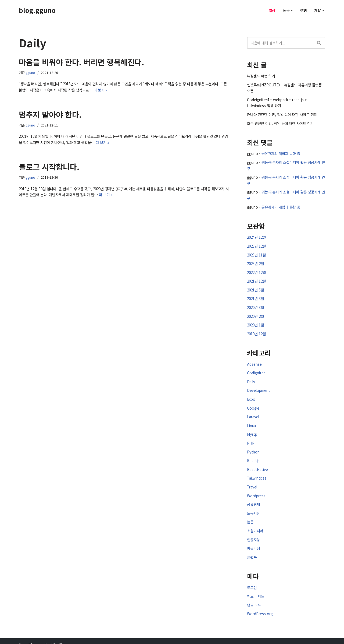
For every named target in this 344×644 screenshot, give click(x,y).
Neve (23, 638)
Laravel (253, 412)
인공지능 (253, 533)
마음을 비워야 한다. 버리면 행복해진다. (81, 62)
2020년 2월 (255, 313)
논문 (250, 516)
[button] (292, 10)
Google (253, 404)
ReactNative (257, 464)
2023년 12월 (256, 244)
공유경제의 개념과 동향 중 (280, 152)
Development (258, 387)
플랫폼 (252, 551)
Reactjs (253, 456)
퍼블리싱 (253, 542)
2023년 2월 (255, 261)
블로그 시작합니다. (49, 166)
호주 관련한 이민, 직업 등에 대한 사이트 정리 (280, 122)
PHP (250, 438)
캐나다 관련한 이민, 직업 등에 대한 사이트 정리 (282, 113)
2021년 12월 (256, 278)
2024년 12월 (256, 235)
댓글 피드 (254, 598)
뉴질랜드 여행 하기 (261, 76)
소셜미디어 (255, 525)
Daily (251, 378)
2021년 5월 (255, 287)
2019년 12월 (256, 330)
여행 (304, 10)
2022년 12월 (256, 270)
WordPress (61, 638)
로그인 (252, 581)
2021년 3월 (255, 296)
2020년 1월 (255, 322)
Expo (251, 395)
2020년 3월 (255, 304)
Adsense (254, 361)
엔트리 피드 (256, 590)
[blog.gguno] (37, 10)
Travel (252, 482)
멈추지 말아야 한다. (50, 114)
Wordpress (256, 490)
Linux (251, 421)
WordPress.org (259, 607)
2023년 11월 (256, 253)
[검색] (280, 43)
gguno (30, 73)
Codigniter (255, 369)
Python (253, 447)
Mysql (252, 430)
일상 (273, 10)
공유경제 (253, 499)
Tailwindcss (256, 473)
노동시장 (253, 507)
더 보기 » (97, 89)
